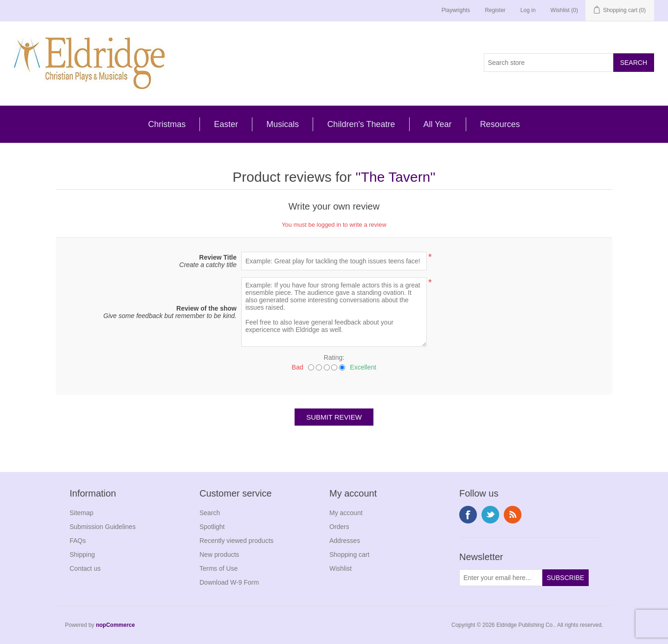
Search (210, 513)
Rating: (334, 357)
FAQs (78, 541)
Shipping (82, 555)
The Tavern (396, 177)
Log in (528, 10)
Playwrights (456, 10)
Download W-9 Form (229, 582)
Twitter (490, 515)
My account (346, 513)
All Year (438, 124)
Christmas (167, 124)
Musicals (283, 124)
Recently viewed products (237, 541)
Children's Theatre (361, 124)
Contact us (85, 568)
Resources (500, 124)
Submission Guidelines (103, 527)
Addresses (345, 541)
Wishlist (340, 568)
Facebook (468, 515)
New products (219, 555)
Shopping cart (349, 555)
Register (495, 10)
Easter (226, 124)
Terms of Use (218, 568)
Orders (339, 527)
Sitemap (81, 513)
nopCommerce (116, 625)
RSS (513, 515)
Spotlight (212, 527)
